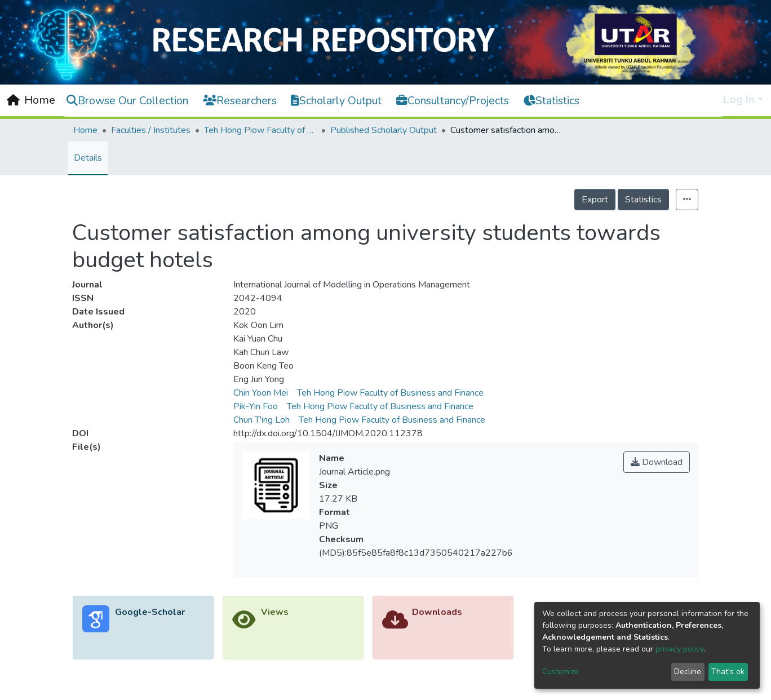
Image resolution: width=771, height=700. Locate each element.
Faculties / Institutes (151, 130)
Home (85, 130)
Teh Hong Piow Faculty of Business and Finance (260, 130)
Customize (560, 672)
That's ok (728, 672)
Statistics (643, 200)
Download (657, 462)
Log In (739, 99)
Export (595, 200)
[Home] (31, 100)
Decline (688, 672)
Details (88, 158)
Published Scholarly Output (384, 130)
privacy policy (679, 649)
